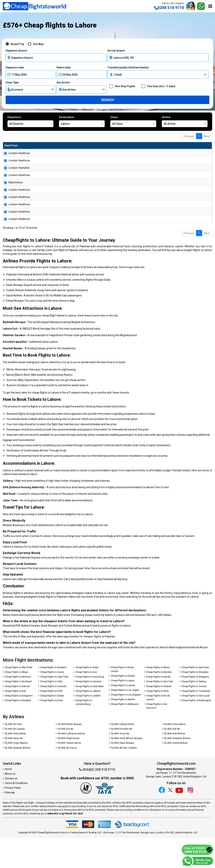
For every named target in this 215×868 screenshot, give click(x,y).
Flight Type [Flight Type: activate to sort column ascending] (91, 145)
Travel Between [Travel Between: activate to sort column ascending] (161, 145)
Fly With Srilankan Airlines (177, 768)
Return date (64, 67)
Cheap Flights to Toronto (194, 716)
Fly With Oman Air (120, 764)
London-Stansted (15, 174)
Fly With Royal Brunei (69, 768)
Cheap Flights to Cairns (52, 702)
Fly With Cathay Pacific (123, 754)
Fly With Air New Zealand (124, 778)
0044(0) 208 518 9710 (97, 799)
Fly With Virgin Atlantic (16, 773)
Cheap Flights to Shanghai (195, 702)
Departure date (15, 67)
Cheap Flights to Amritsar (18, 707)
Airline (185, 121)
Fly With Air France (67, 778)
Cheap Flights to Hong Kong (90, 707)
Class (133, 121)
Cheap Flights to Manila (123, 729)
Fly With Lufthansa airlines (71, 764)
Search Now (198, 155)
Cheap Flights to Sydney (194, 711)
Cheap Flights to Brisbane (53, 697)
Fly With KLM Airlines (175, 764)
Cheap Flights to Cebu (51, 711)
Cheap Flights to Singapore (195, 707)
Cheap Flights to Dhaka (52, 726)
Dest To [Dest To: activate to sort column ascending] (37, 145)
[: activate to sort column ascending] (196, 146)
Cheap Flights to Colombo (53, 716)
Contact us (11, 808)
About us (10, 804)
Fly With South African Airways (127, 768)
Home (8, 799)
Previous (189, 136)
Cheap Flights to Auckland (18, 711)
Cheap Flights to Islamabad (90, 716)
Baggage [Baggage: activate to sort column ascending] (136, 145)
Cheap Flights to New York (159, 711)
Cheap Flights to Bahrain (17, 716)
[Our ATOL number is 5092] (86, 819)
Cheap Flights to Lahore (123, 715)
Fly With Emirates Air (122, 759)
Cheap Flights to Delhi (51, 721)
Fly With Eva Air (66, 759)
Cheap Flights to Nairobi (158, 707)
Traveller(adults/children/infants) (128, 67)
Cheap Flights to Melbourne (125, 734)
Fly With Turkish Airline (69, 773)
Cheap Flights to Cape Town (54, 707)
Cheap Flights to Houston (88, 711)
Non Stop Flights (124, 86)
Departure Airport (16, 51)
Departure (30, 121)
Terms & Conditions (16, 813)
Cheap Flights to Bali (15, 721)
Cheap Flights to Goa (86, 702)
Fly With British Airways (70, 754)
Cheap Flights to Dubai (87, 697)
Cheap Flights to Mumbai (159, 702)
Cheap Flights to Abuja (16, 702)
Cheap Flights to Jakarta (88, 721)
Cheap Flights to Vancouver (196, 726)
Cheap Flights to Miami (158, 697)
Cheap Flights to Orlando (159, 716)
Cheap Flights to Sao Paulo (195, 697)
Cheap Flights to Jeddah (88, 726)
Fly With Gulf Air (172, 759)
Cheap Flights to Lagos (122, 711)
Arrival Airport (116, 51)
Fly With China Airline (175, 754)
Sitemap (10, 822)
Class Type (12, 82)
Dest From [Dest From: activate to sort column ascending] (11, 145)
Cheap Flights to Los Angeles (126, 725)
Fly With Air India (13, 754)
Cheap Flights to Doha (51, 730)
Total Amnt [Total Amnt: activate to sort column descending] (114, 145)
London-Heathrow (15, 153)
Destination (82, 121)
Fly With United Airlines (176, 773)
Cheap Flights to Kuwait (123, 706)
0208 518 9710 (169, 6)
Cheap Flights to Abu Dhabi (18, 697)
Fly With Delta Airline (15, 764)
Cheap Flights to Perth (157, 721)
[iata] (105, 819)
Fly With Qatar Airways (122, 773)
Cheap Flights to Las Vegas (125, 720)
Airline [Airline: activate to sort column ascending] (55, 145)
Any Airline (63, 82)
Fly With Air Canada (15, 759)
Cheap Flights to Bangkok (18, 730)
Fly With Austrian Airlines (18, 778)
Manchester (12, 194)
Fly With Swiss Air (14, 768)
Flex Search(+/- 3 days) (160, 86)
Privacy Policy (13, 818)
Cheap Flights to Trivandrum (196, 721)
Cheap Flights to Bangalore (19, 726)
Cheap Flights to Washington (196, 730)
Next (207, 136)
